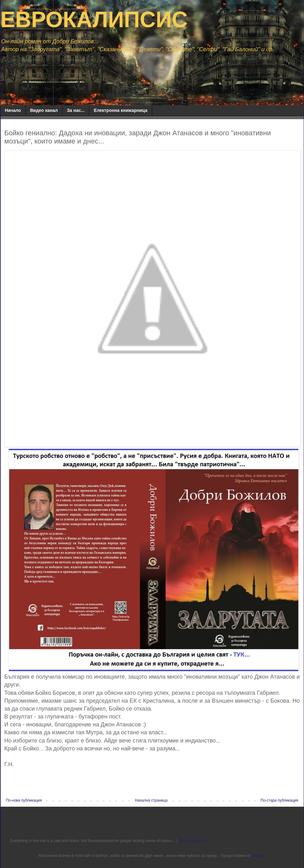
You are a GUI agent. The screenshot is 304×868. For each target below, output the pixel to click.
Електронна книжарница (121, 110)
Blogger (258, 856)
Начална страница (151, 800)
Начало (13, 110)
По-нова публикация (24, 800)
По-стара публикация (280, 800)
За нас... (76, 110)
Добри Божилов (193, 841)
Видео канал (44, 110)
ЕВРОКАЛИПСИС (94, 20)
